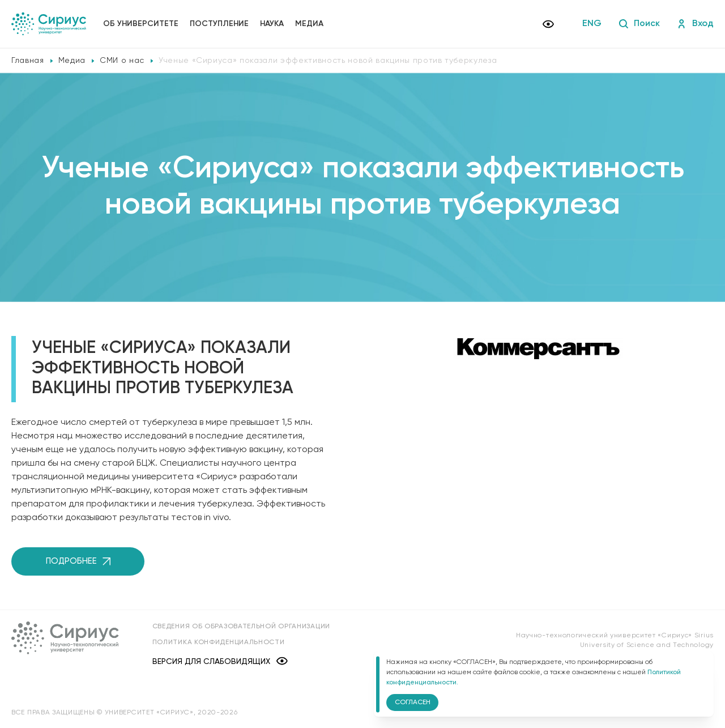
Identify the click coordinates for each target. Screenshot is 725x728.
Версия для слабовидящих (221, 661)
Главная (28, 61)
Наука (272, 24)
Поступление (219, 24)
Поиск (639, 24)
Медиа (309, 24)
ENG (592, 24)
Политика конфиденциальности (219, 642)
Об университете (141, 24)
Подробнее (78, 561)
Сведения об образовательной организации (242, 627)
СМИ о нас (122, 61)
